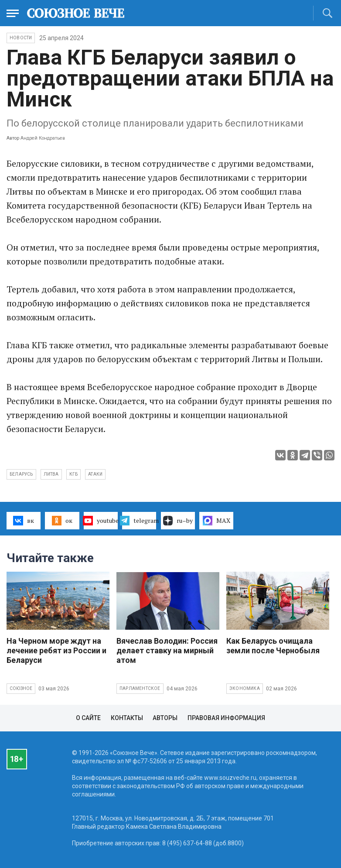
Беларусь (21, 474)
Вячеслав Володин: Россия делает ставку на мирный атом (167, 650)
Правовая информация (226, 718)
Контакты (127, 718)
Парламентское (140, 688)
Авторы (165, 718)
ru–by (178, 521)
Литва (51, 474)
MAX (217, 521)
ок (62, 521)
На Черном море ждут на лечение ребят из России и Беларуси (56, 650)
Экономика (245, 688)
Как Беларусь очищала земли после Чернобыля (273, 646)
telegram (139, 521)
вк (23, 521)
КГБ (74, 474)
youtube (101, 521)
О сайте (88, 718)
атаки (95, 474)
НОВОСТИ (21, 38)
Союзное (21, 688)
